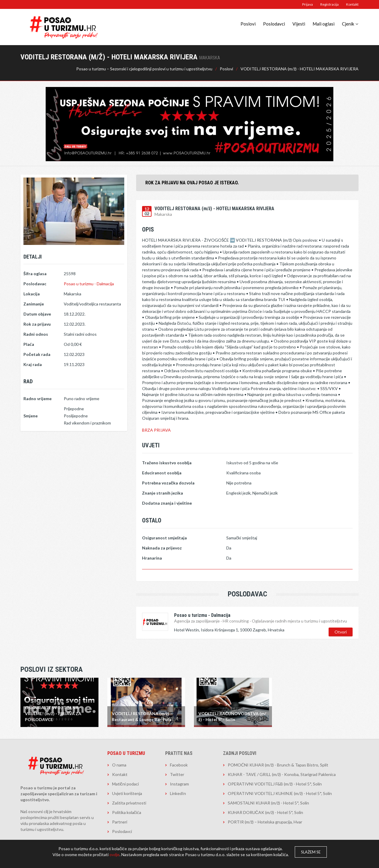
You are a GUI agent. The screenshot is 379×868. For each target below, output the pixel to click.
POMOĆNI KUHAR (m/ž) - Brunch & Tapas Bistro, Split (278, 765)
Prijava (308, 4)
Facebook (179, 765)
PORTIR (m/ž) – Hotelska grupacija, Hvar (265, 822)
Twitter (177, 774)
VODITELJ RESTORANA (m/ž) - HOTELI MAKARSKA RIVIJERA (300, 69)
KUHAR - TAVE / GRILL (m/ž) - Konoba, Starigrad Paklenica (282, 774)
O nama (119, 765)
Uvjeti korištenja (127, 793)
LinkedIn (178, 793)
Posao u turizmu (126, 753)
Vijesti (299, 24)
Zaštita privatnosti (129, 803)
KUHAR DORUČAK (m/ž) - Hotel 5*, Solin (265, 812)
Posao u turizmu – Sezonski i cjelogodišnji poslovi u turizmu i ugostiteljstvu (144, 69)
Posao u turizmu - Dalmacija (89, 284)
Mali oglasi (324, 24)
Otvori (341, 632)
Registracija (329, 4)
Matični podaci (125, 784)
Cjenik (348, 24)
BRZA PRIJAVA (156, 430)
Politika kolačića (127, 812)
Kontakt (352, 4)
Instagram (179, 784)
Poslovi (248, 24)
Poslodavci (274, 24)
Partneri (120, 822)
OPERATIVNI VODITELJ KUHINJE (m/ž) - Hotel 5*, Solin (280, 793)
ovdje (114, 854)
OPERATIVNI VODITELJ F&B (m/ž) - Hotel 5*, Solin (275, 784)
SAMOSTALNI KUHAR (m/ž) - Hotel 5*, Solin (268, 803)
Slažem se (311, 852)
